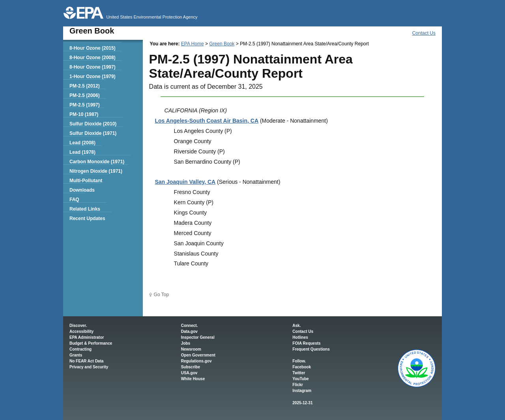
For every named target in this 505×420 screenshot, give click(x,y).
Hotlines (300, 337)
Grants (76, 355)
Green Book (222, 44)
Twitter (299, 373)
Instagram (302, 391)
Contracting (80, 349)
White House (193, 379)
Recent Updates (87, 218)
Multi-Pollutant (86, 181)
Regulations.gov (196, 361)
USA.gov (189, 373)
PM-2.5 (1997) (85, 105)
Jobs (186, 343)
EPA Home (193, 44)
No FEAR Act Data (86, 361)
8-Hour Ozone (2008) (93, 58)
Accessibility (81, 331)
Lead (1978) (82, 152)
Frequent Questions (311, 349)
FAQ (74, 200)
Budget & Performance (91, 343)
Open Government (198, 355)
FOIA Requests (306, 343)
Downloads (82, 190)
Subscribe (191, 367)
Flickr (298, 385)
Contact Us (424, 33)
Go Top (161, 295)
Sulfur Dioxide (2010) (93, 124)
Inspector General (198, 337)
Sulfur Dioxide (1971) (93, 133)
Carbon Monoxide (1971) (97, 162)
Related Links (85, 209)
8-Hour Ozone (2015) (93, 48)
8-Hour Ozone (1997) (93, 67)
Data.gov (189, 331)
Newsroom (191, 349)
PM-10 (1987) (84, 114)
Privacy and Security (89, 367)
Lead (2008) (82, 143)
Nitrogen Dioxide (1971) (96, 171)
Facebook (302, 367)
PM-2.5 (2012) (85, 86)
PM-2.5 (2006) (85, 95)
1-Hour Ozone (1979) (93, 77)
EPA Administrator (87, 337)
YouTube (300, 379)
